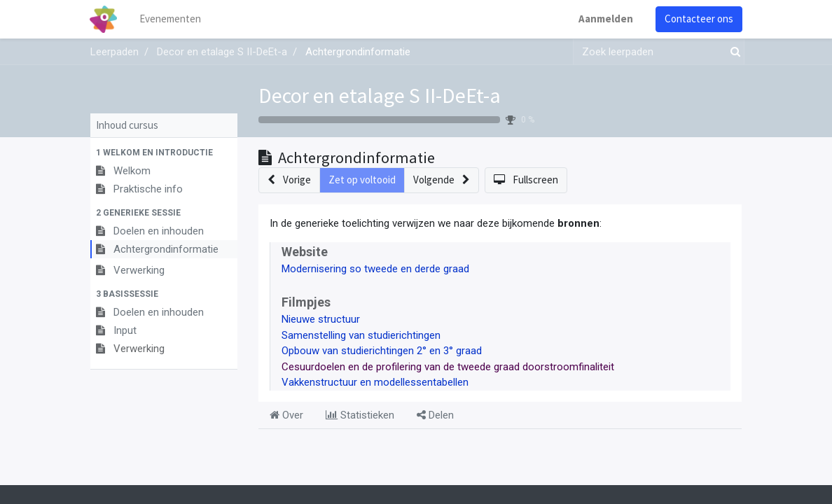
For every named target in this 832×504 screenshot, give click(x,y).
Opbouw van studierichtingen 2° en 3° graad (382, 351)
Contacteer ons (698, 19)
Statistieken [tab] (360, 415)
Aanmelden (605, 19)
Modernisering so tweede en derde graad (375, 269)
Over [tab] (286, 415)
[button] (164, 153)
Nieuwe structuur (321, 319)
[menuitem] (171, 19)
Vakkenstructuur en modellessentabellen (375, 382)
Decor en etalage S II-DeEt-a (380, 96)
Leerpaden (115, 52)
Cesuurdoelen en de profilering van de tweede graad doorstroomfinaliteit (448, 367)
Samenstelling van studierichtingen (361, 335)
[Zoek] (733, 52)
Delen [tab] (435, 415)
